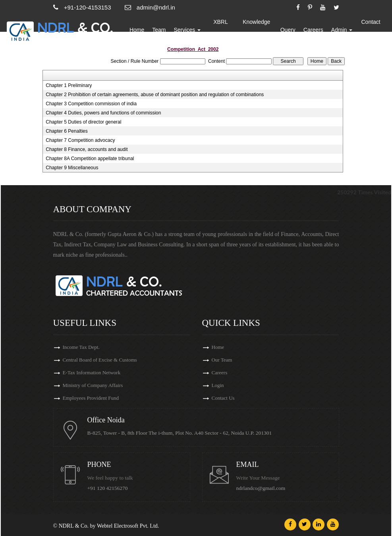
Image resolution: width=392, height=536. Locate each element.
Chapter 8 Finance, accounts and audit (87, 149)
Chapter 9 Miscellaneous (72, 168)
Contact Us (371, 30)
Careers (313, 30)
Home (137, 30)
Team (159, 30)
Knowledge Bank (256, 30)
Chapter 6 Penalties (67, 131)
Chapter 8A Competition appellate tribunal (90, 159)
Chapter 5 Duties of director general (83, 122)
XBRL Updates (220, 30)
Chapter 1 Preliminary (69, 85)
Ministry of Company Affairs (93, 385)
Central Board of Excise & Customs (100, 360)
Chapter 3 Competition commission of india (91, 104)
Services (187, 30)
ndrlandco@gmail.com (261, 488)
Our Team (222, 360)
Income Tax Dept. (81, 347)
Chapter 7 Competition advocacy (80, 140)
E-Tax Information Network (92, 372)
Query (288, 30)
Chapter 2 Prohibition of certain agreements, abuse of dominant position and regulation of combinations (155, 95)
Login (218, 385)
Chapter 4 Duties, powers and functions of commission (103, 113)
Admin (342, 30)
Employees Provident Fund (91, 398)
